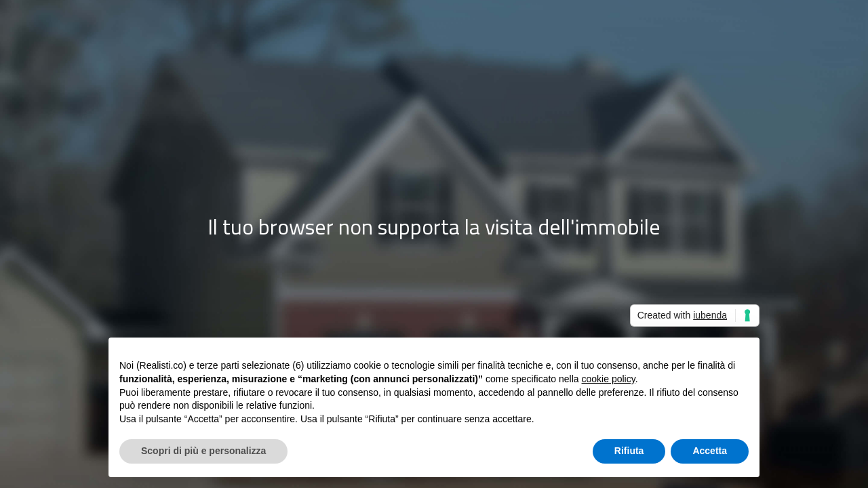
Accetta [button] (710, 451)
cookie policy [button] (609, 379)
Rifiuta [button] (629, 451)
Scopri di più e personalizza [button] (203, 451)
